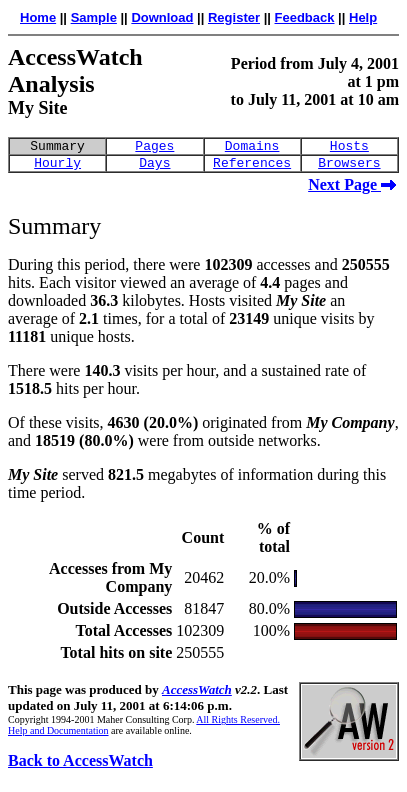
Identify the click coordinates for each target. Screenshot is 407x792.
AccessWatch (197, 695)
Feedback (305, 17)
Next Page (352, 190)
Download (162, 17)
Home (38, 17)
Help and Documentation (58, 736)
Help (363, 17)
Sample (94, 17)
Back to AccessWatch (80, 766)
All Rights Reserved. (238, 725)
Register (234, 17)
